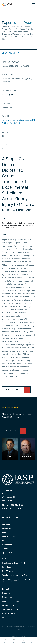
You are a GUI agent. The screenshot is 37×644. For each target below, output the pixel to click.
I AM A (14, 641)
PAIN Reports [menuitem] (8, 567)
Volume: (5, 132)
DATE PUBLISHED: (10, 91)
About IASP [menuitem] (7, 553)
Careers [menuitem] (5, 549)
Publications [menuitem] (7, 524)
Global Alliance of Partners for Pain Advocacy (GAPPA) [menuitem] (17, 580)
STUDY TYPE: (8, 75)
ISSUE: (5, 145)
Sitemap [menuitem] (6, 618)
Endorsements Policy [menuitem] (11, 601)
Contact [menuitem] (6, 589)
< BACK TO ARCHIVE (10, 53)
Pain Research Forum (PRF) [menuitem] (14, 563)
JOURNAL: (6, 103)
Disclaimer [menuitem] (6, 593)
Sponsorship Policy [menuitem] (10, 609)
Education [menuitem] (6, 533)
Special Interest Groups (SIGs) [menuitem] (14, 575)
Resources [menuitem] (7, 529)
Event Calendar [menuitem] (8, 537)
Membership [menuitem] (7, 545)
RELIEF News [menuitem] (8, 571)
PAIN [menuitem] (4, 559)
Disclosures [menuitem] (7, 597)
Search (23, 641)
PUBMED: (6, 116)
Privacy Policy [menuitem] (8, 605)
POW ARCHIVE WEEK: (11, 62)
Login (32, 641)
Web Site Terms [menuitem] (8, 614)
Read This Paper (13, 390)
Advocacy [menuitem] (6, 541)
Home (5, 641)
